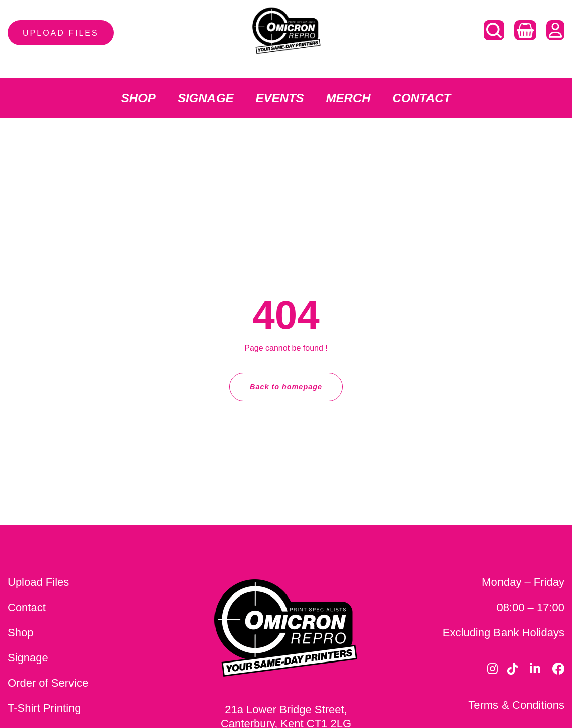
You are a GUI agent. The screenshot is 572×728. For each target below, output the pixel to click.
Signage (28, 658)
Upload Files (38, 582)
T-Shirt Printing (44, 708)
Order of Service (48, 683)
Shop (20, 633)
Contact (27, 607)
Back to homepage (286, 387)
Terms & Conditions (516, 705)
